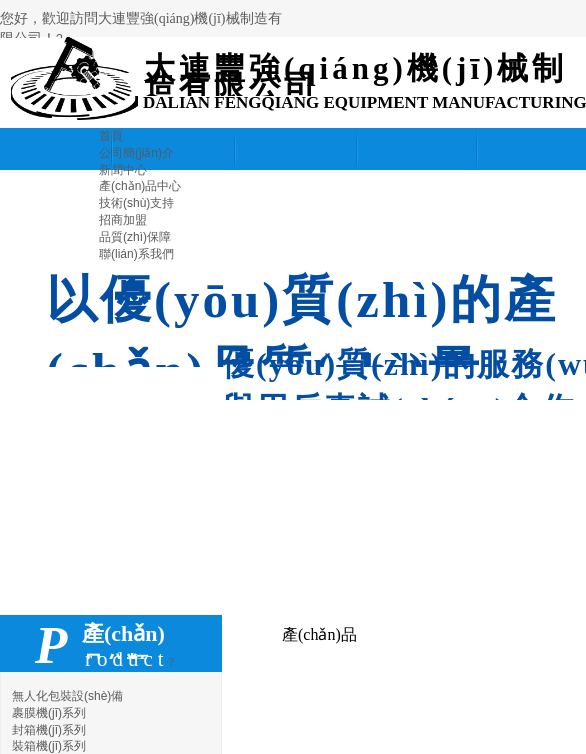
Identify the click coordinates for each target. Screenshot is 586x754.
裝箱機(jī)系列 (49, 746)
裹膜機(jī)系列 (49, 713)
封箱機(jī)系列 (49, 730)
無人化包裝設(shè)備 (67, 696)
